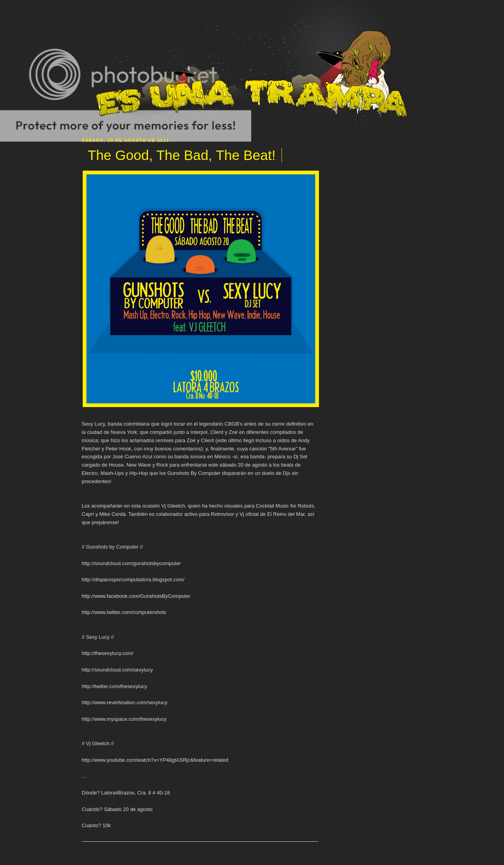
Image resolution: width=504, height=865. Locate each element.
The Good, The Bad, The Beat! (182, 155)
